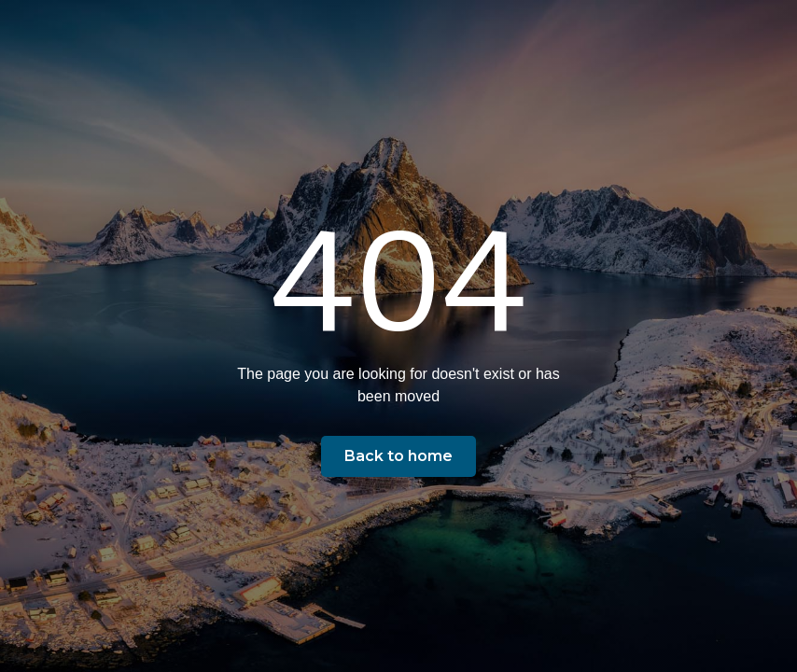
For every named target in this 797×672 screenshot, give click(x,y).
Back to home (398, 456)
